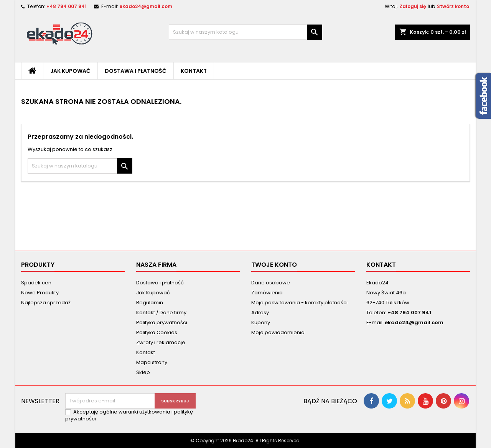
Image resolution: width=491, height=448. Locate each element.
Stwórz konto (453, 6)
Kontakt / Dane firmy (161, 313)
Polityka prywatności (162, 322)
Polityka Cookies (157, 332)
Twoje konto (274, 265)
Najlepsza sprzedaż (46, 303)
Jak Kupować (70, 71)
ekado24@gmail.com (146, 6)
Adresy (260, 313)
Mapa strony (152, 362)
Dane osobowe (271, 283)
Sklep (143, 372)
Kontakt (194, 71)
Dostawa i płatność (136, 71)
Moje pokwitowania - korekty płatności (299, 303)
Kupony (261, 322)
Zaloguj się (413, 6)
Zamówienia (267, 293)
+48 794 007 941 (67, 6)
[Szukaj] (245, 32)
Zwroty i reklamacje (161, 342)
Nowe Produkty (40, 293)
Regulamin (150, 303)
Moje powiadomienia (278, 332)
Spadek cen (36, 283)
